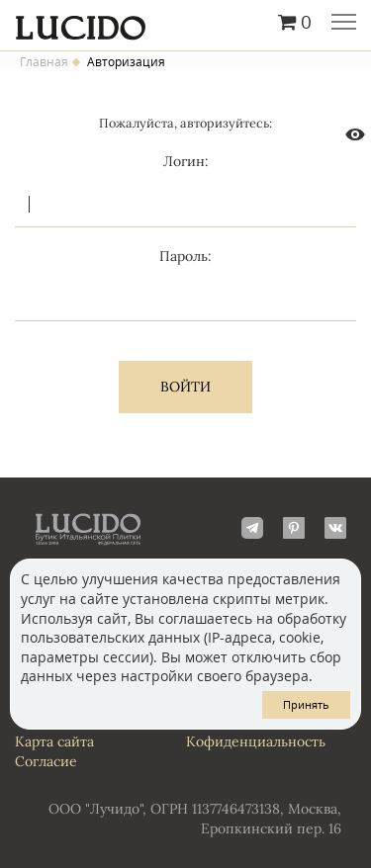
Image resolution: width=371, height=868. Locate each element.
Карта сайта (54, 741)
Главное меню (344, 24)
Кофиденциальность (256, 741)
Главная (44, 62)
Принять (306, 704)
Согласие (46, 761)
